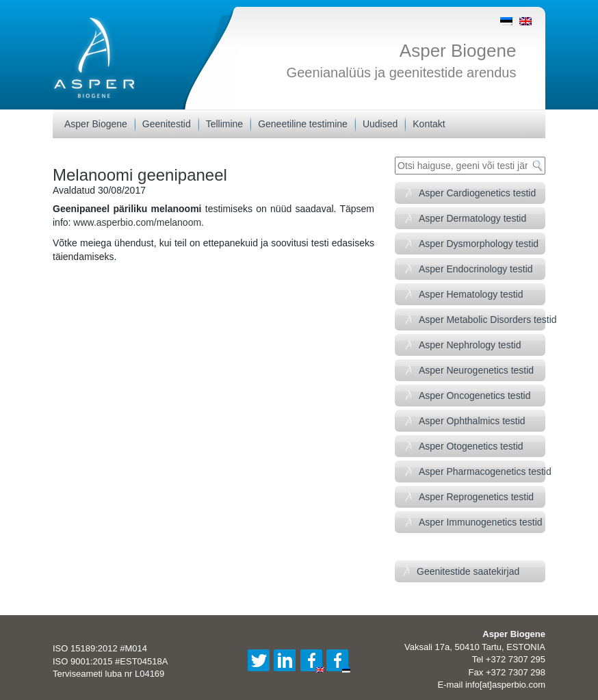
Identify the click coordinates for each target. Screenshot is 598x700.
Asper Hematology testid (471, 294)
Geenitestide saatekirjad (468, 571)
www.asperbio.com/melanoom (137, 222)
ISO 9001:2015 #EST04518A (110, 661)
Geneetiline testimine (303, 124)
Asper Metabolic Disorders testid (482, 320)
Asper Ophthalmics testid (472, 421)
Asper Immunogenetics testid (481, 522)
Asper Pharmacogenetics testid (482, 471)
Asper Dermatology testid (472, 218)
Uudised (380, 124)
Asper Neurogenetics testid (476, 370)
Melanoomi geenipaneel (140, 175)
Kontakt (429, 124)
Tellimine (224, 124)
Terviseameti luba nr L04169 (108, 674)
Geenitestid (167, 124)
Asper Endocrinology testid (476, 269)
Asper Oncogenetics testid (474, 396)
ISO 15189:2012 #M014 (100, 648)
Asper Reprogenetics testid (476, 497)
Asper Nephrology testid (470, 345)
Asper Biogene (458, 51)
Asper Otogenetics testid (471, 446)
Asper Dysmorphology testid (479, 244)
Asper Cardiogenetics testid (477, 193)
